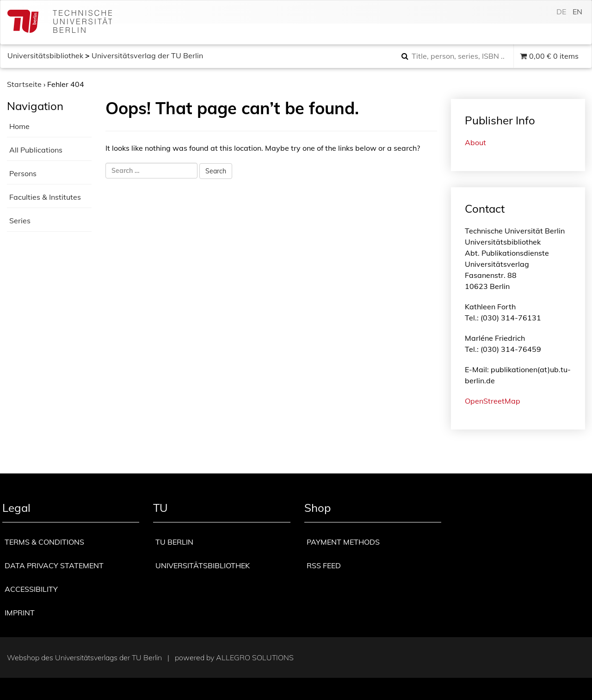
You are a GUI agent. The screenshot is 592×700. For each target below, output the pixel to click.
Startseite (24, 84)
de (561, 12)
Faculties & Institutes (45, 197)
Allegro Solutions (255, 657)
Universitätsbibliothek (45, 55)
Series (20, 221)
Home (19, 126)
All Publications (36, 150)
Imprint (20, 613)
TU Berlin (174, 542)
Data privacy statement (54, 565)
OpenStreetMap (493, 401)
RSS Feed (324, 565)
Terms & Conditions (44, 542)
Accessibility (31, 589)
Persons (23, 173)
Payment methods (343, 542)
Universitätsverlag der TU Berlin (147, 55)
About (475, 142)
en (577, 12)
